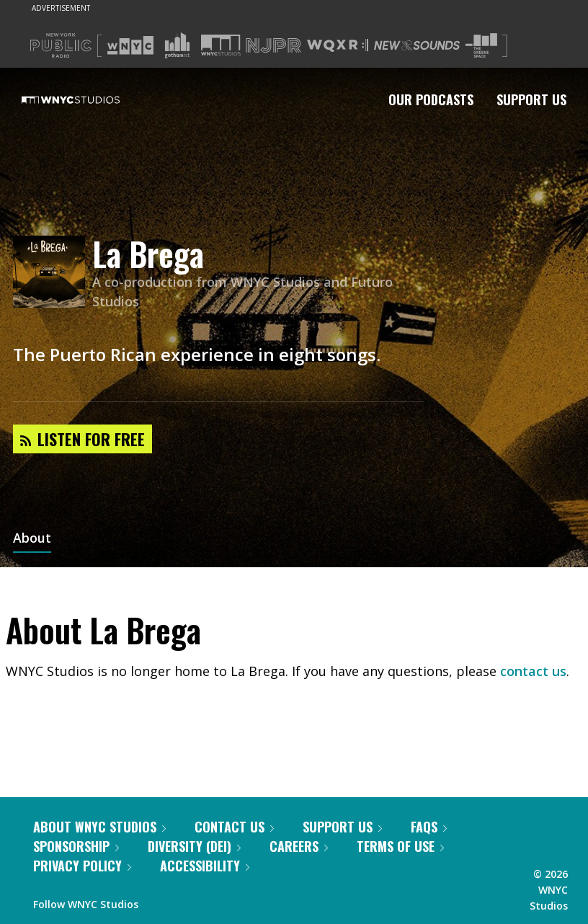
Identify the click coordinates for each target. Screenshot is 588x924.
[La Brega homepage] (53, 273)
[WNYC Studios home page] (89, 99)
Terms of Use (400, 846)
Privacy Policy (82, 866)
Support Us (531, 99)
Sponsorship (76, 846)
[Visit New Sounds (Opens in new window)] (417, 45)
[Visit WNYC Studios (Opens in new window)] (221, 45)
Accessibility (205, 866)
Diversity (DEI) (194, 846)
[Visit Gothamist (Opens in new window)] (177, 45)
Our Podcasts (431, 99)
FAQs (429, 827)
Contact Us (234, 827)
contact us (533, 671)
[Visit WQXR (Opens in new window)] (338, 46)
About (32, 539)
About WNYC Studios (99, 827)
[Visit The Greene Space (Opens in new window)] (481, 46)
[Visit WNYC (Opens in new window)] (130, 45)
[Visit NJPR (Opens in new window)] (273, 46)
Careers (299, 846)
